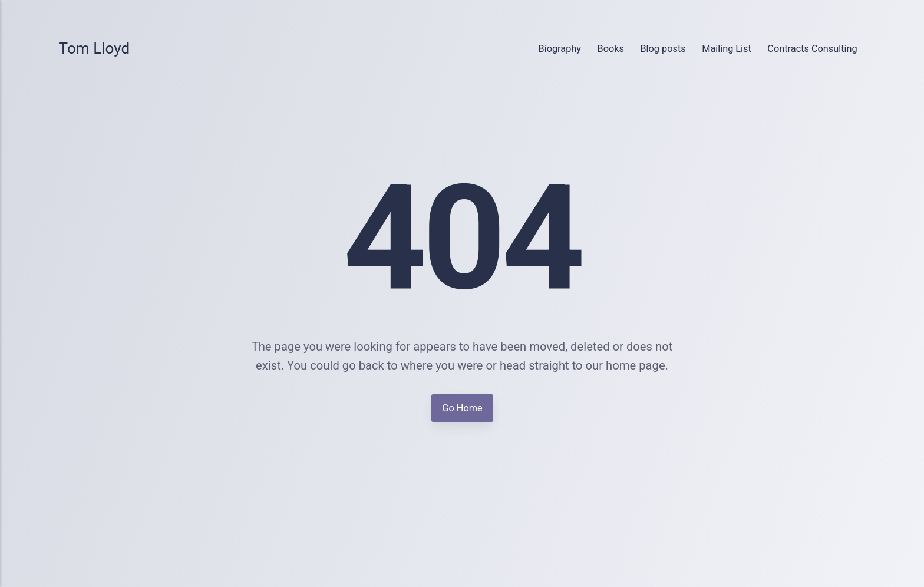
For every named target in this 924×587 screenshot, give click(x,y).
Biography (560, 49)
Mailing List (727, 49)
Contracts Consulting (812, 49)
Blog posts (663, 49)
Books (611, 49)
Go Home (462, 408)
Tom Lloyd (95, 48)
